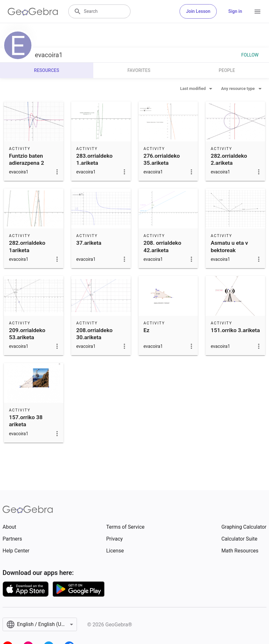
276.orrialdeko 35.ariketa (162, 159)
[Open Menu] (257, 12)
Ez (147, 330)
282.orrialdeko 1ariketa (27, 246)
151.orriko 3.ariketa (235, 330)
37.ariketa (89, 243)
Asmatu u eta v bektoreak (229, 246)
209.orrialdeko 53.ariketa (27, 334)
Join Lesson (198, 11)
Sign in (235, 11)
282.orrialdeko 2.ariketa (229, 159)
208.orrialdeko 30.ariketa (94, 334)
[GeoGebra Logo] (33, 12)
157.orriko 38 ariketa (26, 421)
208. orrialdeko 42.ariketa (163, 246)
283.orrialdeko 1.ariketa (94, 159)
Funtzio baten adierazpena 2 (26, 159)
